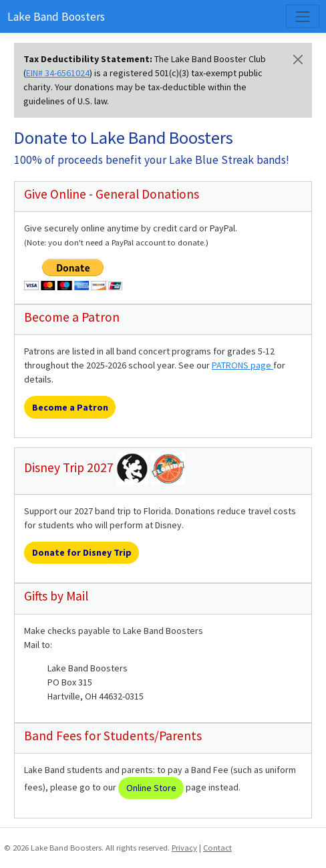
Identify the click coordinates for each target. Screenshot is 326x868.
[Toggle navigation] (302, 16)
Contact (217, 848)
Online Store (151, 788)
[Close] (298, 59)
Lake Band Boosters (56, 17)
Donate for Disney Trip (82, 552)
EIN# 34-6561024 (58, 73)
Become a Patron (70, 407)
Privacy (184, 848)
